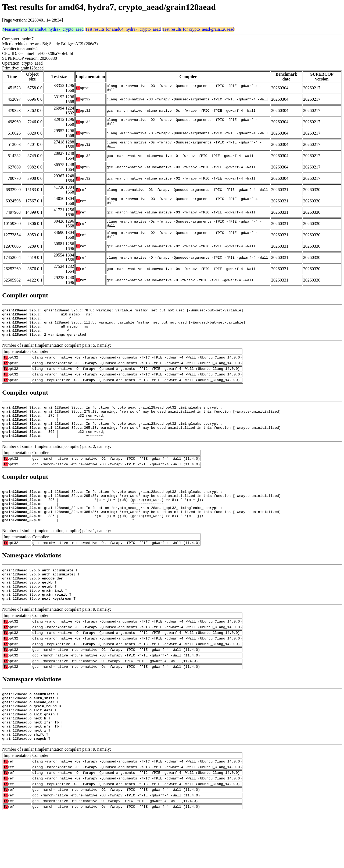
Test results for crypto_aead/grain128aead (198, 29)
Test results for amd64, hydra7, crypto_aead (123, 29)
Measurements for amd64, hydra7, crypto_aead (43, 29)
